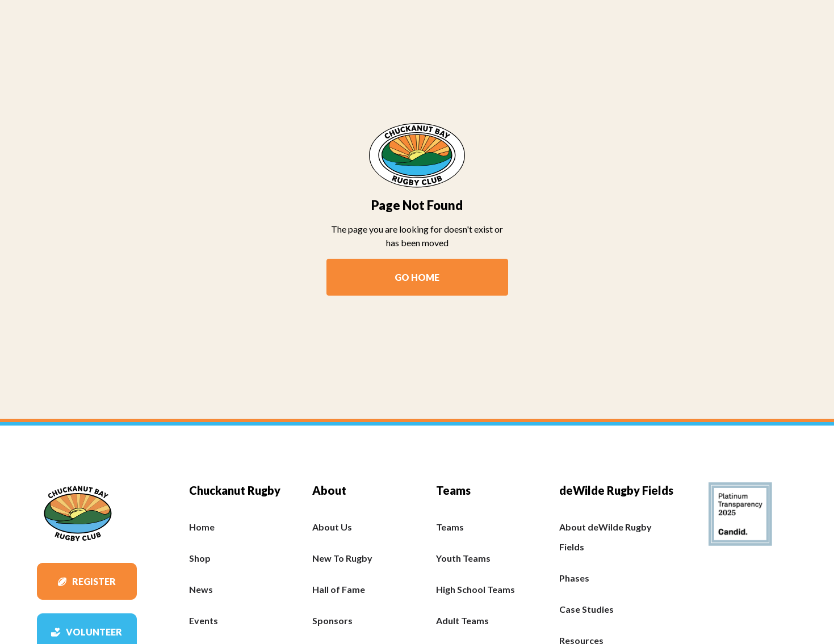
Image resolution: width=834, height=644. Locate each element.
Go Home (417, 277)
